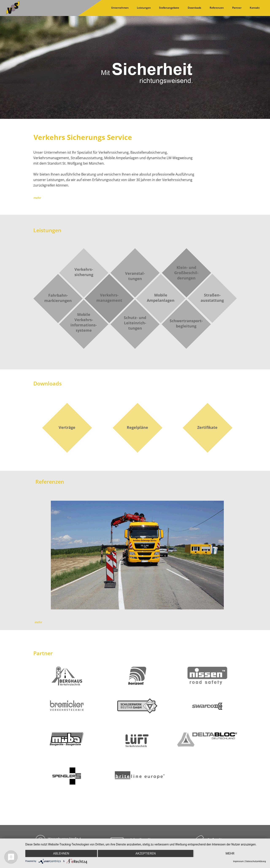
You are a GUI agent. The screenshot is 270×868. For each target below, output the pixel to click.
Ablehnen (61, 853)
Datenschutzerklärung (256, 861)
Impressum (238, 861)
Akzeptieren (146, 853)
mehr (230, 853)
